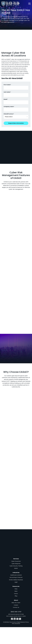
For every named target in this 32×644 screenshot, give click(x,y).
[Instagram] (17, 619)
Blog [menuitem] (16, 596)
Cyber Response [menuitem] (16, 564)
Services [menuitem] (16, 559)
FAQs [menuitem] (16, 589)
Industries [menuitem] (16, 573)
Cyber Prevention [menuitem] (16, 561)
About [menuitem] (16, 600)
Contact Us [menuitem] (16, 607)
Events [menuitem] (16, 594)
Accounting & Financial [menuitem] (16, 577)
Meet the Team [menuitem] (16, 603)
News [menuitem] (16, 591)
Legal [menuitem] (16, 582)
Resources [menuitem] (16, 586)
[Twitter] (20, 619)
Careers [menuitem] (16, 605)
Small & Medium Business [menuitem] (16, 580)
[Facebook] (12, 619)
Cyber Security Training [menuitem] (16, 566)
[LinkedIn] (15, 619)
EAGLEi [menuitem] (16, 568)
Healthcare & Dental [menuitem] (16, 575)
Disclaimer (18, 624)
